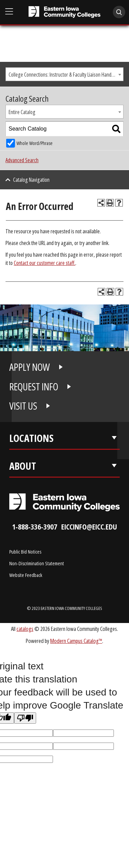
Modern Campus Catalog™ (76, 641)
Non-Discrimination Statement (37, 563)
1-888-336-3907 (35, 527)
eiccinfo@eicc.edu (89, 527)
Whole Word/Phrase (35, 143)
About (23, 466)
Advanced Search (22, 160)
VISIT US (23, 406)
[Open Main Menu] (9, 12)
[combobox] (64, 74)
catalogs (25, 629)
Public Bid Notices (25, 552)
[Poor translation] (25, 718)
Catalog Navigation (31, 180)
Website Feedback (26, 575)
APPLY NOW (30, 367)
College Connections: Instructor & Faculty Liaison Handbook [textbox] (65, 75)
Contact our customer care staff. (45, 263)
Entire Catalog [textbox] (22, 112)
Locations (31, 438)
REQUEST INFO (34, 387)
